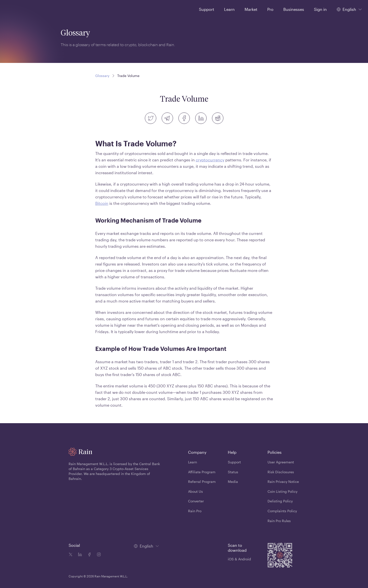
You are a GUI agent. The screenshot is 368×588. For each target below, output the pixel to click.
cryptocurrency (210, 160)
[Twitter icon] (71, 555)
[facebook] (184, 118)
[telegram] (167, 118)
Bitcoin (102, 203)
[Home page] (17, 9)
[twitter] (151, 118)
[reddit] (218, 118)
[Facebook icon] (88, 555)
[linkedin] (201, 118)
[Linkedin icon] (79, 555)
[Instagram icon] (98, 555)
